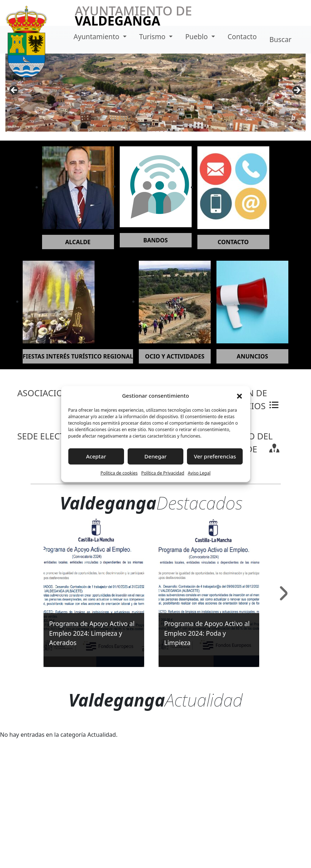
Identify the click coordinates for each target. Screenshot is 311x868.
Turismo (153, 36)
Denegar (156, 456)
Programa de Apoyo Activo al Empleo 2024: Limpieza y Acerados (92, 633)
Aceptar (96, 456)
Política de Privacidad (163, 473)
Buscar (280, 39)
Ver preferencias (215, 456)
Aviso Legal (199, 473)
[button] (239, 396)
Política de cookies (119, 473)
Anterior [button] (14, 91)
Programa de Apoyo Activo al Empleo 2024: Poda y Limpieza (207, 633)
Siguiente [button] (297, 91)
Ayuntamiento (97, 36)
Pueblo (197, 36)
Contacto (242, 36)
